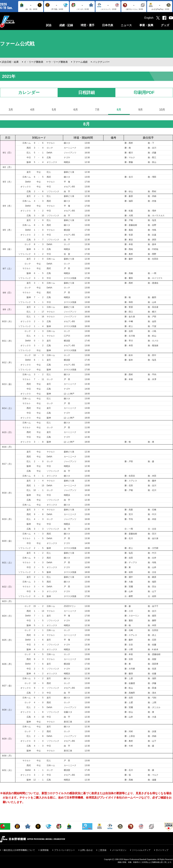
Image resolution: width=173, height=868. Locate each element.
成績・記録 (66, 25)
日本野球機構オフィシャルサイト (16, 22)
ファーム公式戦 (17, 44)
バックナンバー (101, 62)
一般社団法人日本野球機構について (18, 850)
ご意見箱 (102, 850)
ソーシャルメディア (141, 850)
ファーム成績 (80, 62)
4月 (32, 110)
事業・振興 (146, 25)
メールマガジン (119, 850)
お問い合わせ (86, 850)
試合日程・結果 (10, 62)
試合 (49, 25)
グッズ (165, 25)
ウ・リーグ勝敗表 (58, 62)
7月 (97, 110)
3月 (11, 110)
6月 (76, 110)
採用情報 (44, 850)
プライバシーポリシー (65, 850)
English (149, 18)
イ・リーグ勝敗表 (34, 62)
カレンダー (29, 92)
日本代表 (108, 25)
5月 (54, 110)
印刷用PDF (144, 92)
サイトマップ (162, 850)
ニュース (126, 25)
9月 (141, 110)
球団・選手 (88, 25)
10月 (162, 110)
